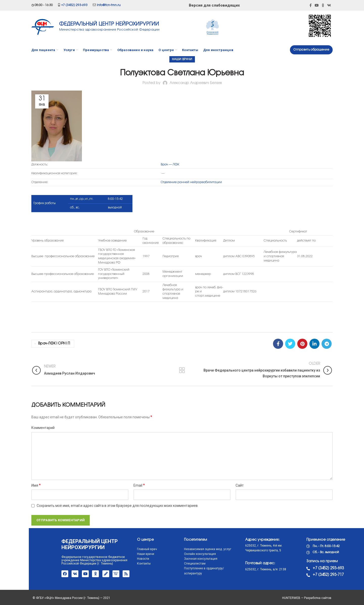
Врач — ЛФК (170, 165)
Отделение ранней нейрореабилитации (191, 182)
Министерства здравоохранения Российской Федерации (109, 30)
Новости (114, 559)
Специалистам (166, 564)
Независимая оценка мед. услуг (179, 549)
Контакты (115, 564)
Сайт (240, 485)
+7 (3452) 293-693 (74, 5)
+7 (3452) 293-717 (299, 575)
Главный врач (118, 549)
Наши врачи (182, 59)
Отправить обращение (311, 50)
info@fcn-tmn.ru (109, 5)
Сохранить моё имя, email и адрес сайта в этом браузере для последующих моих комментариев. (118, 506)
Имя (36, 485)
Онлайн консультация (171, 554)
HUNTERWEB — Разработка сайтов (307, 598)
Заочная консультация (172, 559)
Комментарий (43, 428)
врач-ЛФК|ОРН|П (54, 344)
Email (139, 485)
